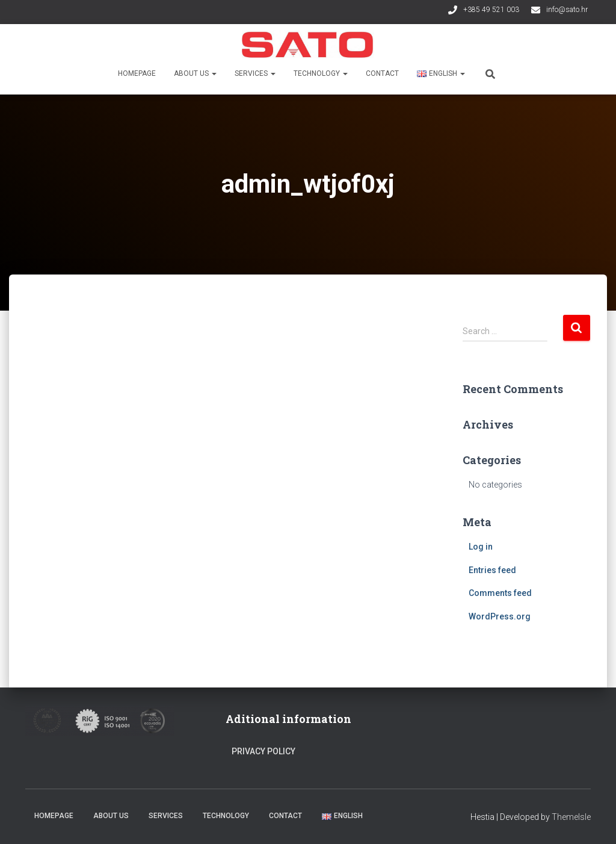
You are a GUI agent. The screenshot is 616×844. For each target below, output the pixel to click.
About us (195, 73)
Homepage (137, 73)
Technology (321, 73)
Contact (382, 73)
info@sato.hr (567, 10)
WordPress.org (500, 616)
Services (255, 73)
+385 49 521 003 (491, 10)
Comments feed (500, 593)
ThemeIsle (571, 817)
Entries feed (492, 570)
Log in (481, 547)
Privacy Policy (263, 751)
